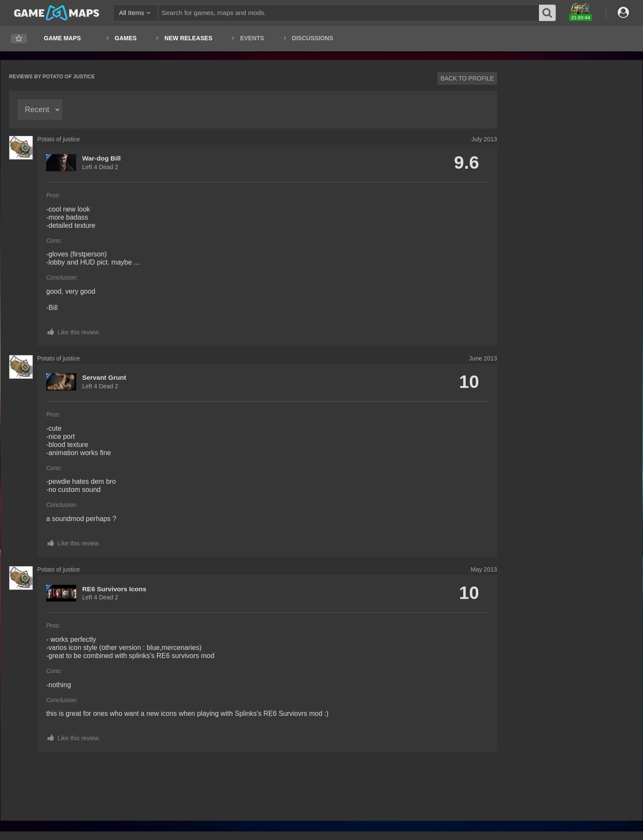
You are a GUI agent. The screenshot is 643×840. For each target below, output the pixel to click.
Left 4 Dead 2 (100, 167)
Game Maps (63, 38)
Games (126, 38)
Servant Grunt (104, 377)
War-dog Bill (101, 158)
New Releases (188, 38)
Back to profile (467, 78)
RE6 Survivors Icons (114, 589)
